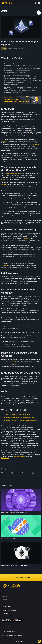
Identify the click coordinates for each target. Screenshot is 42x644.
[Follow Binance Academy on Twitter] (6, 627)
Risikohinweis (5, 458)
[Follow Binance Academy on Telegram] (8, 627)
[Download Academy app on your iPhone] (7, 620)
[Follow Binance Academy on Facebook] (3, 627)
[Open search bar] (35, 3)
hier (16, 442)
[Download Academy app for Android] (17, 620)
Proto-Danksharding (33, 145)
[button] (39, 3)
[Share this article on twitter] (2, 473)
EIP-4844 (4, 184)
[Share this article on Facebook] (12, 473)
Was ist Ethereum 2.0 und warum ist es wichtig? (17, 414)
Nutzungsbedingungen (19, 456)
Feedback (5, 613)
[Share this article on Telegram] (23, 473)
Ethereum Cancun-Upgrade (11, 174)
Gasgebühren (5, 265)
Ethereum (6, 141)
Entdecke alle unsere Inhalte (21, 577)
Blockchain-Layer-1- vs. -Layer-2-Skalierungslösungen (19, 417)
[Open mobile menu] (39, 3)
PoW (33, 130)
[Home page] (7, 3)
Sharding (4, 202)
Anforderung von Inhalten (9, 610)
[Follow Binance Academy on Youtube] (10, 627)
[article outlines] (39, 13)
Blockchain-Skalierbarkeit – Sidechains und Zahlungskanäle (21, 420)
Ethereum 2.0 (26, 238)
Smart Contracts (12, 361)
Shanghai (4, 179)
